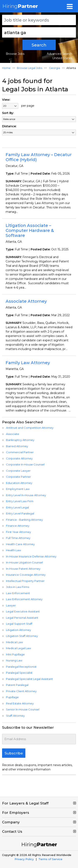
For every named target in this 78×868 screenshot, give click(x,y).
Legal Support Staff (19, 624)
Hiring (20, 6)
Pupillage (12, 697)
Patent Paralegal (17, 685)
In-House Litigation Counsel (24, 562)
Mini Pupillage (15, 654)
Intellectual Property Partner (25, 581)
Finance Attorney (18, 526)
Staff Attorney (15, 716)
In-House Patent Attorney (23, 569)
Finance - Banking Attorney (24, 520)
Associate (13, 434)
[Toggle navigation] (70, 6)
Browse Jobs (15, 54)
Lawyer (11, 605)
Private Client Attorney (21, 691)
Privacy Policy (24, 859)
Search (39, 45)
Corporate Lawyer (18, 471)
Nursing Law (14, 660)
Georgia (54, 68)
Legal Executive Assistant (23, 611)
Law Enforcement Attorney (24, 599)
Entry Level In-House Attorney (26, 495)
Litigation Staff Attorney (22, 636)
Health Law (14, 550)
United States (62, 58)
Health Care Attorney (20, 544)
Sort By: (8, 113)
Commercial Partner (20, 452)
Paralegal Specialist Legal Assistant (29, 679)
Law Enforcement (18, 593)
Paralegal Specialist (19, 673)
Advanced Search (59, 54)
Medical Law (14, 642)
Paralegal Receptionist (21, 667)
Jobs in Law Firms (18, 587)
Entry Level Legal (17, 507)
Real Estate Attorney (20, 703)
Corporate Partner (19, 477)
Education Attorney (19, 483)
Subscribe (14, 753)
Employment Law (18, 489)
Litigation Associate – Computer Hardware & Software (30, 230)
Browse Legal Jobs (30, 68)
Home (6, 68)
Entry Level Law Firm (20, 501)
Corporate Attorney (19, 458)
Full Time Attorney (18, 538)
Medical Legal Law (19, 648)
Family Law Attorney (28, 363)
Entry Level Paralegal (20, 513)
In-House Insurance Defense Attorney (31, 556)
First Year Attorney (19, 532)
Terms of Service (50, 859)
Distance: (9, 126)
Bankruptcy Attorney (20, 440)
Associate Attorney (26, 301)
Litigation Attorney (19, 630)
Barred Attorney (17, 446)
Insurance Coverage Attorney (26, 575)
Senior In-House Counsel (23, 709)
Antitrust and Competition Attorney (30, 428)
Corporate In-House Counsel (25, 464)
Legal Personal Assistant (22, 618)
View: (6, 100)
